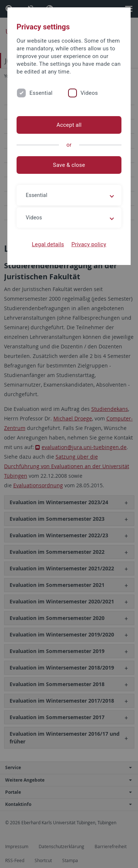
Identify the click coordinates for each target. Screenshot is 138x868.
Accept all (69, 125)
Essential (41, 93)
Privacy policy (89, 244)
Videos (89, 93)
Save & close (69, 165)
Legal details (48, 244)
